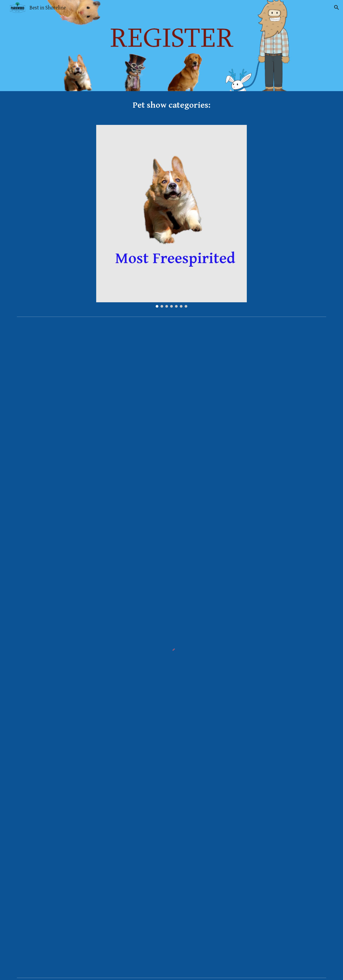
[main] (171, 105)
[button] (337, 8)
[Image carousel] (171, 216)
